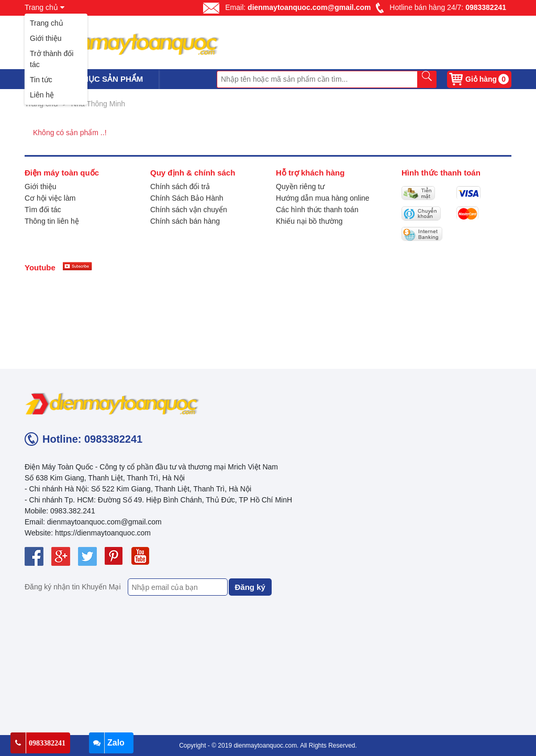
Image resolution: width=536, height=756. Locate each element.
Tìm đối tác (43, 210)
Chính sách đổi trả (180, 187)
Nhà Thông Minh (98, 104)
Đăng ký (250, 587)
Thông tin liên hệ (52, 221)
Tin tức (41, 80)
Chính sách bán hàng (185, 221)
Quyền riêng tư (300, 187)
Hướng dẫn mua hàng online (323, 198)
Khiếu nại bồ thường (309, 221)
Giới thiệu (46, 38)
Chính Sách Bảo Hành (187, 198)
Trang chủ (47, 23)
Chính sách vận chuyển (189, 210)
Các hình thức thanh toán (317, 210)
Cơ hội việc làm (50, 198)
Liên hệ (42, 95)
